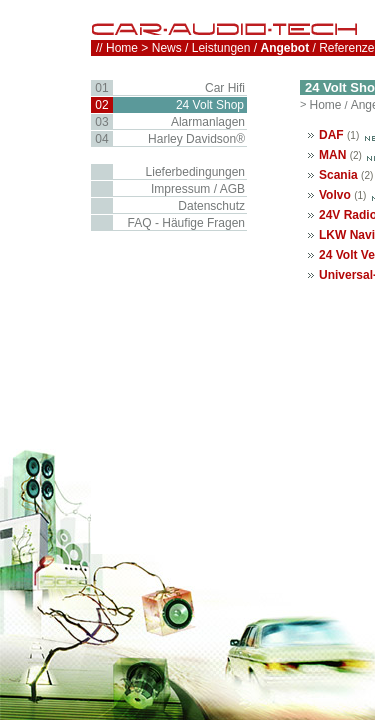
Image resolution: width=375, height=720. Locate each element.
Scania (338, 175)
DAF (331, 135)
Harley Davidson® (196, 139)
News (167, 48)
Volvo (335, 195)
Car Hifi (225, 88)
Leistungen (221, 48)
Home (325, 105)
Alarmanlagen (208, 122)
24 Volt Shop (210, 105)
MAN (332, 155)
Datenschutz (211, 206)
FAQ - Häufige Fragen (186, 223)
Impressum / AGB (198, 189)
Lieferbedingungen (195, 172)
